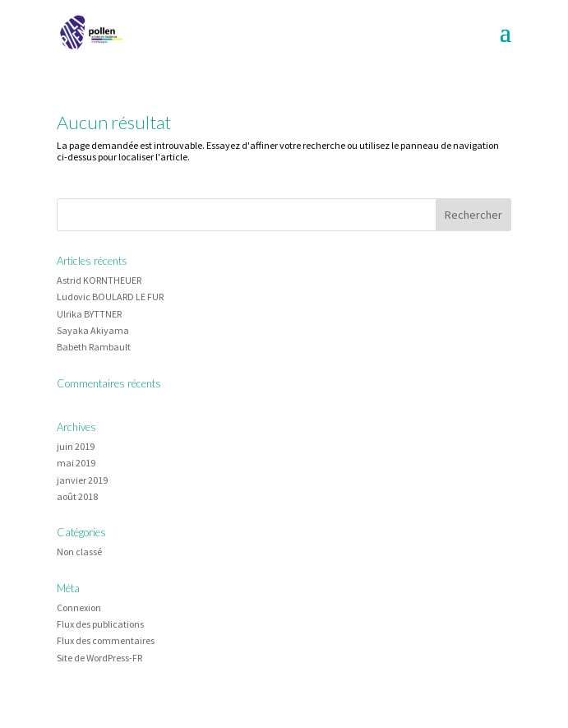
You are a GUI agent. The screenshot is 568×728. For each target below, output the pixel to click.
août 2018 (77, 496)
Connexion (79, 607)
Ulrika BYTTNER (89, 314)
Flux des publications (100, 624)
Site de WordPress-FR (99, 658)
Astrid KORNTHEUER (99, 280)
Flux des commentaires (106, 640)
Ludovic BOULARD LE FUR (110, 297)
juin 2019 (76, 446)
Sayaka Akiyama (93, 330)
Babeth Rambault (94, 347)
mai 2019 (76, 463)
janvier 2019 (82, 480)
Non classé (79, 552)
